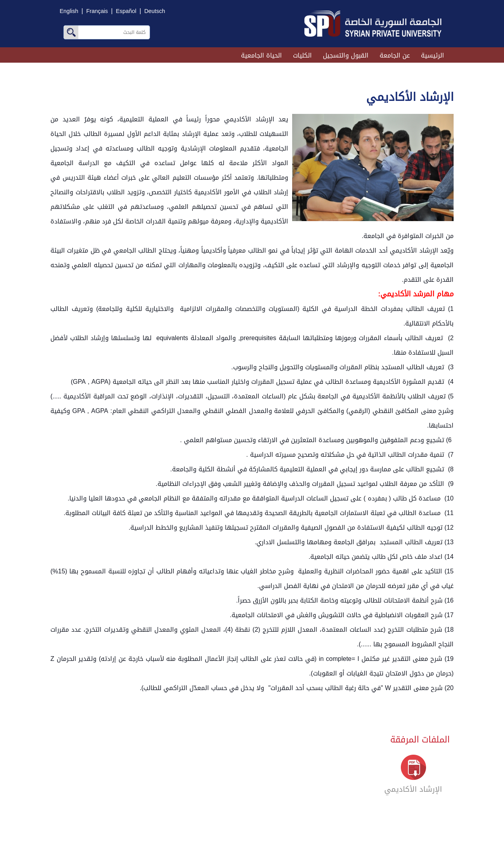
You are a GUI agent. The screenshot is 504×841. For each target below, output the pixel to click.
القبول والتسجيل (346, 55)
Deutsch (155, 11)
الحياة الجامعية (261, 55)
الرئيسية (433, 55)
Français (97, 11)
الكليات (302, 55)
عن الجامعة (395, 55)
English (69, 11)
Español (126, 11)
